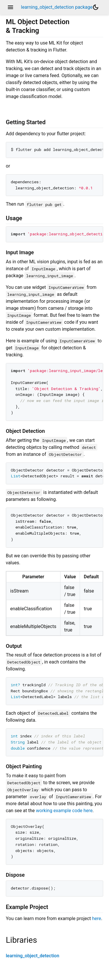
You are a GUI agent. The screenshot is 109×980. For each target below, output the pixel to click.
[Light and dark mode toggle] (96, 7)
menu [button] (10, 7)
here (97, 918)
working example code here (64, 811)
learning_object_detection (33, 956)
